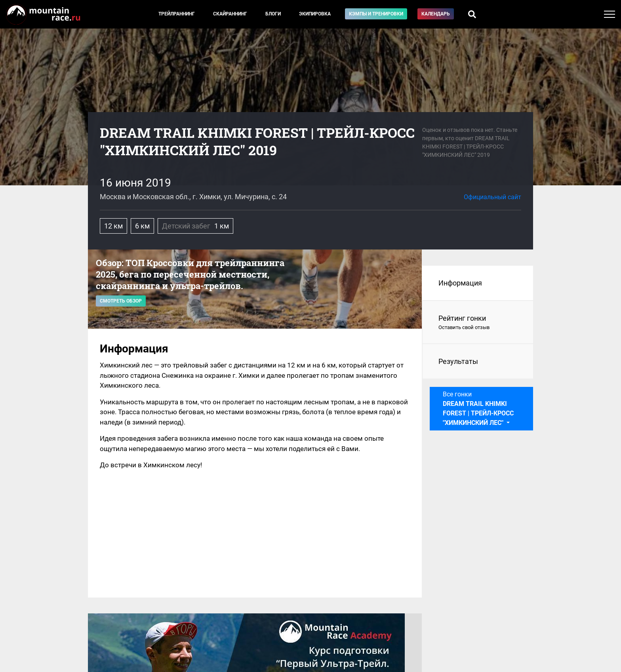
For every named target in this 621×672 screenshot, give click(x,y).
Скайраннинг (230, 14)
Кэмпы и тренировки (376, 14)
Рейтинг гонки (478, 323)
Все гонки (478, 408)
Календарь (436, 14)
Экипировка (315, 14)
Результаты (458, 361)
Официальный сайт (492, 197)
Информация (460, 283)
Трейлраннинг (177, 14)
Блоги (273, 14)
